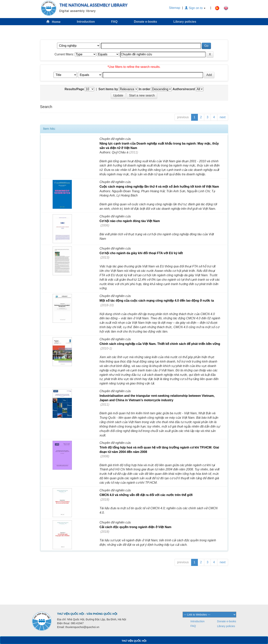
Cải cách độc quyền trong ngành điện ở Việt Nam (136, 527)
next (223, 117)
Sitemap (175, 8)
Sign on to (195, 8)
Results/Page (74, 89)
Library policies (185, 22)
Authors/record (184, 89)
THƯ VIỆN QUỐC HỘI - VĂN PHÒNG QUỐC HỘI (87, 614)
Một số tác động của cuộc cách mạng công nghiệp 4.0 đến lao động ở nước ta (157, 301)
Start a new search (142, 95)
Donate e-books (145, 22)
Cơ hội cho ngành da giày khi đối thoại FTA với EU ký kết (141, 253)
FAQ (114, 22)
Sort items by (108, 89)
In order (145, 89)
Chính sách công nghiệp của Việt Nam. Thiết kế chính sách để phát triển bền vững (160, 344)
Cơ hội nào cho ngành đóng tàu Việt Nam (130, 221)
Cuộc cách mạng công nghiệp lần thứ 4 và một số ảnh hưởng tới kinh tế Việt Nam (159, 187)
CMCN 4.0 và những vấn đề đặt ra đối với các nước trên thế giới (146, 495)
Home (53, 22)
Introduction (86, 22)
